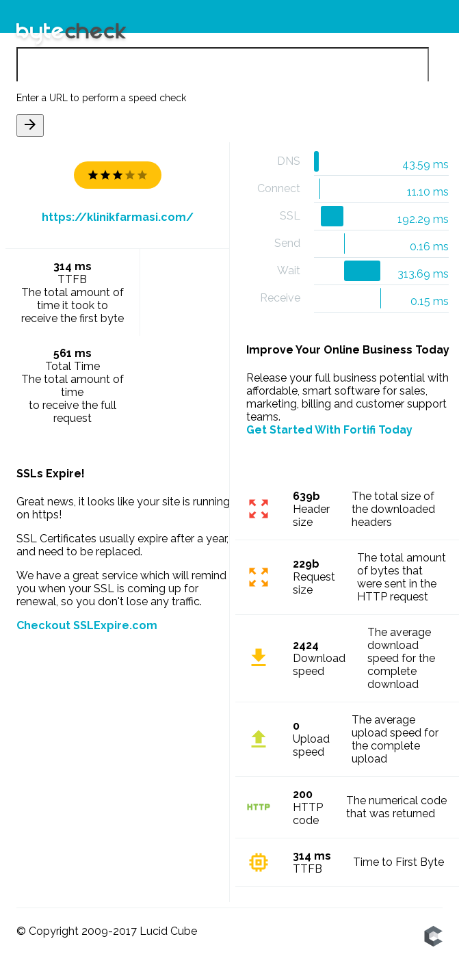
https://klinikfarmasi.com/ (118, 217)
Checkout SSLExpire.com (87, 625)
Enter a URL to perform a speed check (101, 98)
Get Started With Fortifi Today (329, 430)
